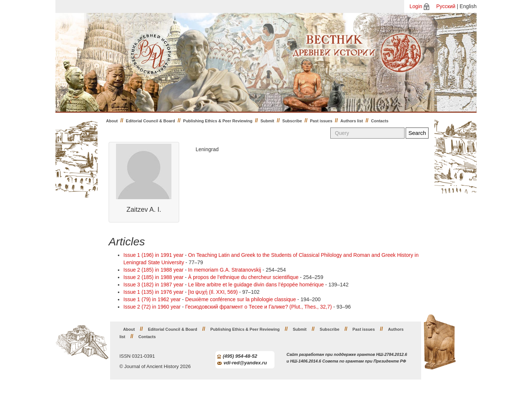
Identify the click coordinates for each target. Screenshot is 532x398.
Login (416, 6)
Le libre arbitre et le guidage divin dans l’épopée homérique (256, 285)
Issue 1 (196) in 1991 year (154, 255)
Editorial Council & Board (151, 121)
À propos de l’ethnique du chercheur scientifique (243, 277)
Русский (446, 6)
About (112, 121)
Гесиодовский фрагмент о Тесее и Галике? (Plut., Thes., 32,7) (258, 307)
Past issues (321, 121)
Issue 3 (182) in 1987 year (154, 285)
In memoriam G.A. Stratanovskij (225, 270)
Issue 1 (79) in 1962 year (152, 299)
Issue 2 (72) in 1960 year (152, 307)
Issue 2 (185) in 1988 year (154, 270)
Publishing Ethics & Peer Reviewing (218, 121)
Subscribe (292, 121)
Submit (267, 121)
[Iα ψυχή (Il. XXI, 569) (213, 292)
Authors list (352, 121)
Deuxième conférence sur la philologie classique (241, 299)
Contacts (380, 121)
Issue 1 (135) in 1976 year (154, 292)
